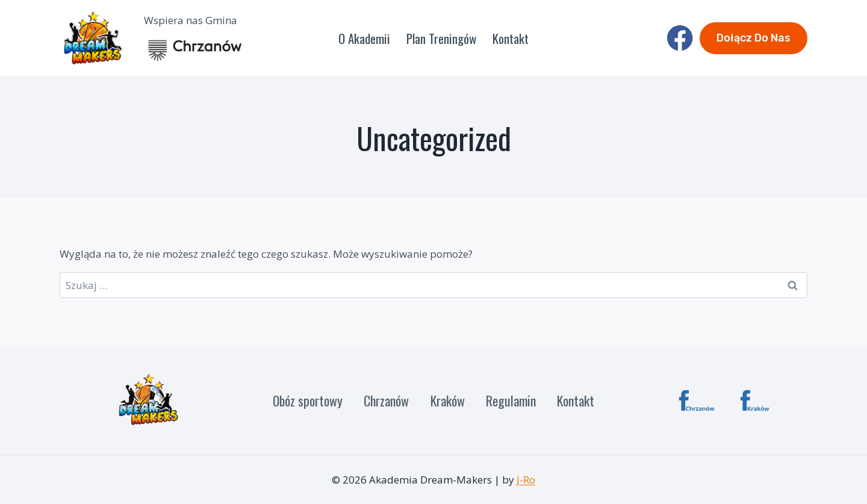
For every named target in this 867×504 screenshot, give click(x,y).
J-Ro (526, 480)
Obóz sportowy (308, 400)
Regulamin (511, 400)
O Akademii (364, 38)
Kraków (448, 400)
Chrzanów (386, 400)
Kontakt (511, 38)
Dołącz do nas (754, 38)
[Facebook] (680, 38)
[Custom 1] (758, 401)
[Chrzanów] (697, 401)
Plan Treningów (441, 38)
